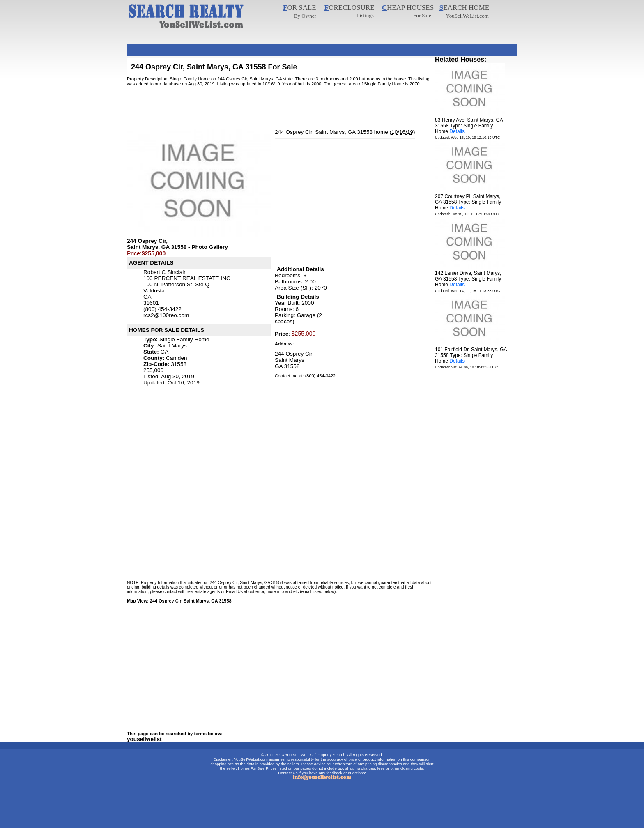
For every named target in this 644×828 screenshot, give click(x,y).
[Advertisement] (276, 47)
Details (457, 131)
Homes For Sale (251, 768)
